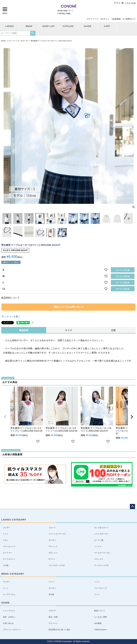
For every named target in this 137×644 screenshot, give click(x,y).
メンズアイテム (9, 594)
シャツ (6, 534)
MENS (29, 26)
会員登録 (117, 19)
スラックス (99, 559)
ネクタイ (52, 540)
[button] (5, 417)
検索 (33, 33)
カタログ (52, 611)
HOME (3, 41)
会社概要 (98, 623)
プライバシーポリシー (12, 630)
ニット (6, 588)
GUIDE (88, 26)
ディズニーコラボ (101, 565)
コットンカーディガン (58, 534)
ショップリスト (9, 611)
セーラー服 (99, 540)
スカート (52, 528)
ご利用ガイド (130, 19)
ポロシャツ (53, 553)
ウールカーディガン (102, 553)
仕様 (113, 330)
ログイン (105, 19)
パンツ (51, 582)
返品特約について (10, 298)
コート (97, 594)
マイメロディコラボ (57, 565)
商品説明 (24, 330)
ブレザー (7, 528)
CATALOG (68, 26)
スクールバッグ (9, 546)
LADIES (10, 26)
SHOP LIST (49, 26)
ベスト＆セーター (101, 534)
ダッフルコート (9, 559)
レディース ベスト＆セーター (18, 41)
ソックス (98, 546)
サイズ (68, 330)
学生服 (51, 594)
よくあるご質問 (101, 617)
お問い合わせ (8, 623)
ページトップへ (132, 507)
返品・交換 (53, 617)
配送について (100, 611)
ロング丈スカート (101, 528)
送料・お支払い (9, 617)
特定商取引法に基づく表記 (59, 630)
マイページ (93, 19)
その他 (6, 565)
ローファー (7, 553)
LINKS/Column (100, 630)
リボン (6, 540)
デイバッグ (53, 546)
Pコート (52, 559)
